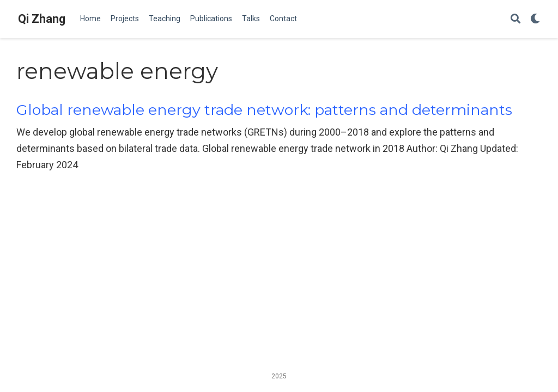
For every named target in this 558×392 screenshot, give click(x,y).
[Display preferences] (535, 19)
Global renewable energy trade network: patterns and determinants (264, 110)
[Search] (515, 19)
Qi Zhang (42, 19)
